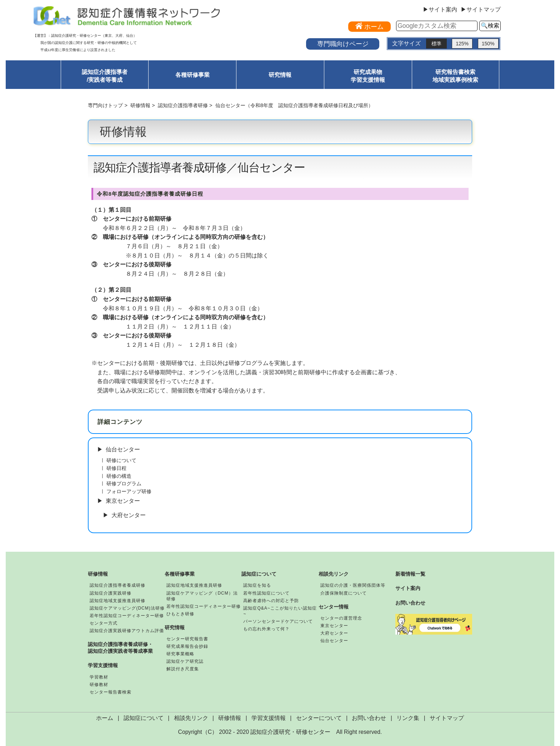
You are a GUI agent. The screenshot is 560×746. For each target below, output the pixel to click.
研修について (121, 460)
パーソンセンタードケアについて (278, 621)
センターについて (319, 718)
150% (488, 44)
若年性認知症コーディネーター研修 (127, 616)
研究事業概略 (180, 654)
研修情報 (140, 105)
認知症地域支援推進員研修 (117, 601)
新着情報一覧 (410, 574)
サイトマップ (447, 718)
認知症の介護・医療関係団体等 (353, 585)
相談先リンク (334, 574)
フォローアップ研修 (129, 491)
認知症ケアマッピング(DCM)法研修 (127, 608)
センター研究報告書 (187, 639)
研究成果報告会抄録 (187, 646)
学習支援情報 (103, 665)
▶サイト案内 (440, 10)
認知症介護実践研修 (111, 593)
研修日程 (116, 468)
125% (462, 44)
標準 (436, 44)
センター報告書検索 (111, 692)
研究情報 (280, 75)
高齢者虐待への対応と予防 (271, 601)
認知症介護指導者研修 (183, 105)
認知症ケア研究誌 (185, 661)
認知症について (259, 574)
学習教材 (99, 677)
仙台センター (123, 449)
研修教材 (99, 685)
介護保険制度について (344, 593)
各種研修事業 (192, 75)
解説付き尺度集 (183, 669)
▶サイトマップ (481, 10)
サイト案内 (408, 588)
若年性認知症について (266, 593)
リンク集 (408, 718)
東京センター (123, 501)
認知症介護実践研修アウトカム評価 (127, 631)
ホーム (105, 718)
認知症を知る (257, 585)
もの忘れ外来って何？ (266, 629)
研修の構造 (119, 476)
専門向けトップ (105, 105)
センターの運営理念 (341, 618)
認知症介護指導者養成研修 (117, 585)
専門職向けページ (343, 44)
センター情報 (334, 607)
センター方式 (104, 623)
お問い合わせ (410, 603)
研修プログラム (124, 484)
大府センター (129, 515)
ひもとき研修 (180, 614)
